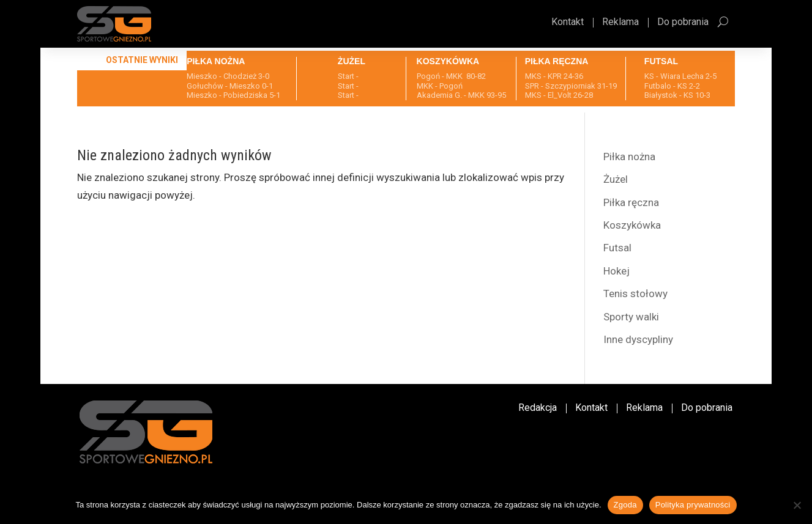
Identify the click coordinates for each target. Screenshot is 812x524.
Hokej (616, 271)
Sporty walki (631, 317)
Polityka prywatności (693, 505)
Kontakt (568, 23)
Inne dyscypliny (638, 339)
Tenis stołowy (635, 293)
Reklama (620, 23)
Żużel (616, 179)
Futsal (617, 248)
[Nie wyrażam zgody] (797, 505)
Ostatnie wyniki (142, 60)
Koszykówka (632, 225)
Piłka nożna (629, 157)
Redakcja (538, 408)
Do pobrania (683, 23)
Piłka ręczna (631, 202)
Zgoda (625, 505)
